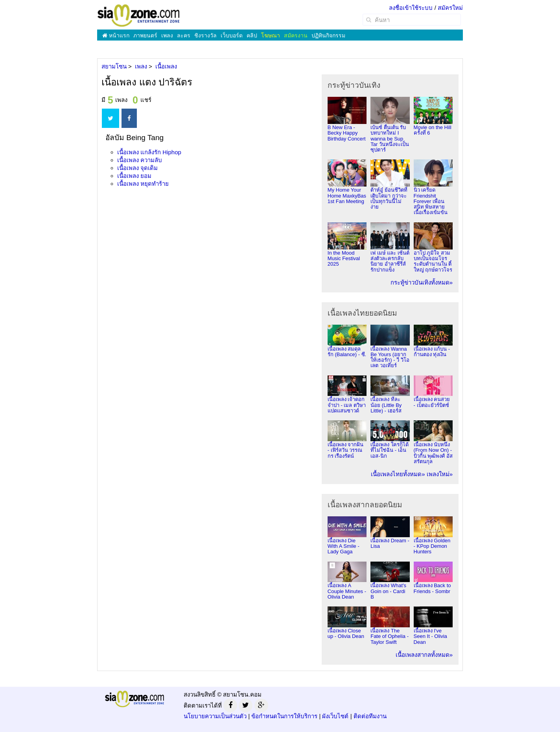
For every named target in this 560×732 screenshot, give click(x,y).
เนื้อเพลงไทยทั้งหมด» (398, 474)
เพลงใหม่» (440, 474)
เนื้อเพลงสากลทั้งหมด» (424, 655)
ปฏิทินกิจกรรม (328, 35)
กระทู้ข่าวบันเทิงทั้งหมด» (422, 282)
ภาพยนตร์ (145, 35)
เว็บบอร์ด (232, 35)
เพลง (167, 35)
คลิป (252, 35)
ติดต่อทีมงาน (370, 716)
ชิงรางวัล (205, 35)
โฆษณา (271, 35)
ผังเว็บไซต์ (335, 716)
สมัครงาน (296, 35)
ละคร (184, 35)
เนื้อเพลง (149, 152)
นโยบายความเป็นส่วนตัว (215, 716)
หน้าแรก (116, 35)
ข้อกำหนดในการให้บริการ (284, 716)
